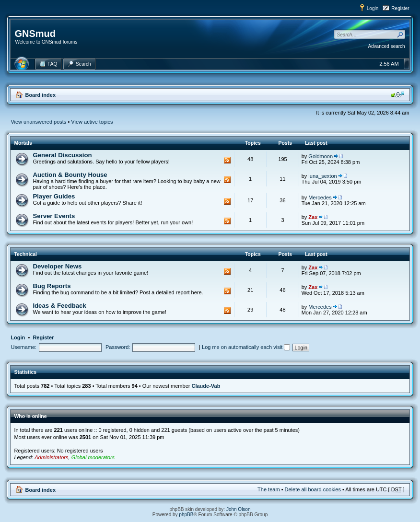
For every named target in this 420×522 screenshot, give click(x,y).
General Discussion (62, 155)
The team (268, 489)
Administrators (51, 457)
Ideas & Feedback (59, 306)
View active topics (92, 122)
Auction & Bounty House (70, 175)
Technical (25, 254)
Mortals (23, 143)
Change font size (398, 94)
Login (373, 8)
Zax (313, 217)
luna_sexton (322, 176)
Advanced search (386, 46)
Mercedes (320, 197)
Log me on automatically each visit (246, 347)
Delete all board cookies (313, 489)
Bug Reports (52, 286)
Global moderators (93, 457)
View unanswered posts (38, 122)
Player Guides (54, 196)
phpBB (186, 515)
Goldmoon (321, 156)
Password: (118, 347)
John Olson (239, 509)
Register (400, 8)
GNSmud (35, 34)
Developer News (57, 266)
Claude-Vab (206, 386)
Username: (23, 347)
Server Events (54, 216)
